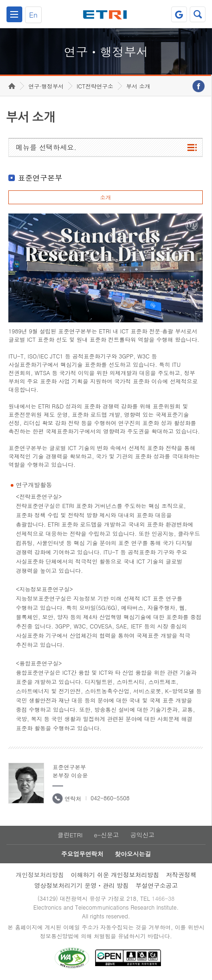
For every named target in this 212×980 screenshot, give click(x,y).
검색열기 (198, 14)
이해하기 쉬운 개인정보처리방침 (115, 875)
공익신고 (142, 835)
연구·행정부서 (46, 86)
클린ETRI (70, 835)
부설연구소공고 (157, 885)
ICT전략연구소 (95, 86)
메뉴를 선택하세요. (46, 147)
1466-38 (163, 898)
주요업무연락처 (82, 854)
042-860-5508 (110, 798)
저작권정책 (181, 875)
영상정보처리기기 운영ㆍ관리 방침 (82, 885)
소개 (105, 197)
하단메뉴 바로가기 (0, 0)
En (33, 15)
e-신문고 (106, 835)
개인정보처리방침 (40, 875)
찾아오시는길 (133, 854)
